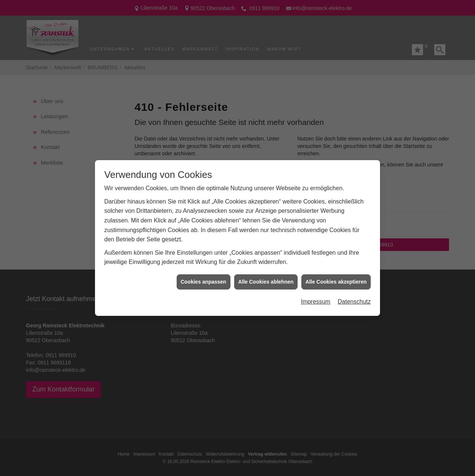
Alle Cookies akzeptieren (336, 276)
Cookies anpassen (204, 276)
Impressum (316, 296)
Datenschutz (354, 296)
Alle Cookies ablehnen (266, 276)
